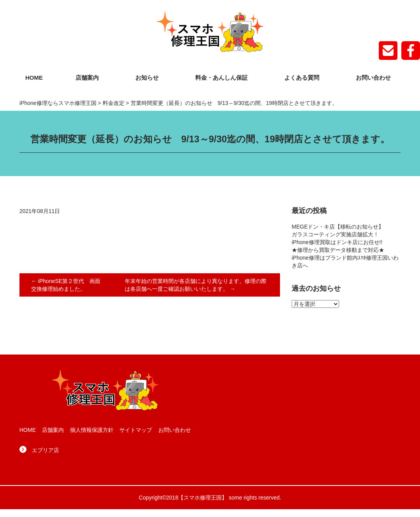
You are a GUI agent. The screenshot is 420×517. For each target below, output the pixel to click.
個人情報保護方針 (92, 430)
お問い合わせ (373, 78)
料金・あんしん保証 (221, 78)
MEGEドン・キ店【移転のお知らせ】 (338, 227)
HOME (34, 78)
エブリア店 (45, 450)
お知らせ (147, 78)
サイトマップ (136, 430)
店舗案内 (87, 78)
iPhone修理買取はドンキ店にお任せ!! (337, 242)
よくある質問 (302, 78)
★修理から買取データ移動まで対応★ (338, 250)
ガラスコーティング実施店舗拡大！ (335, 234)
